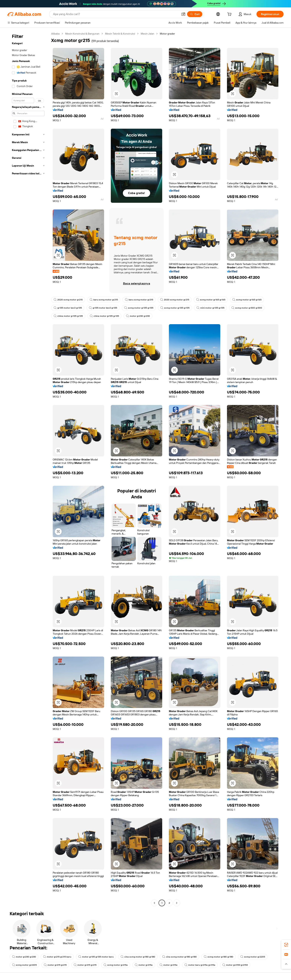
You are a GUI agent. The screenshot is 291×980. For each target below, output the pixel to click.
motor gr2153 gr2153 (235, 965)
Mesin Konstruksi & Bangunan (82, 34)
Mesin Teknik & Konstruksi (120, 34)
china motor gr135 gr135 (68, 316)
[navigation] (28, 469)
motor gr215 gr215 (55, 965)
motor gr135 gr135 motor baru (96, 957)
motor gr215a (144, 965)
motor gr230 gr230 (138, 316)
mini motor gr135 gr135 (210, 308)
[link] (286, 945)
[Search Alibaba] (116, 14)
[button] (183, 14)
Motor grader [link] (167, 34)
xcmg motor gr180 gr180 (219, 957)
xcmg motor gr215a (116, 965)
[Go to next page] (177, 903)
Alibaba (55, 34)
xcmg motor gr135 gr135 (139, 308)
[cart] (230, 15)
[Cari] (195, 14)
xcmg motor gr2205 (253, 957)
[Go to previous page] (154, 903)
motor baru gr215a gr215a (200, 965)
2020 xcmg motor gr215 (68, 300)
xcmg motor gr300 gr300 (247, 308)
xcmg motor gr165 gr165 (211, 300)
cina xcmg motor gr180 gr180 (138, 957)
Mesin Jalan (147, 34)
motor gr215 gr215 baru (57, 957)
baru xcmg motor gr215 (104, 300)
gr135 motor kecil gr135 (68, 308)
